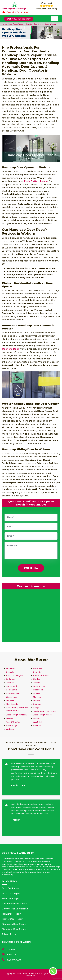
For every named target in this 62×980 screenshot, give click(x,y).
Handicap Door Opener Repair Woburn (41, 24)
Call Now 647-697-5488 (19, 19)
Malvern (37, 697)
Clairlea (36, 679)
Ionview (37, 693)
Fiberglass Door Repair (14, 924)
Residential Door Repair (14, 904)
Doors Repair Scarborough (34, 973)
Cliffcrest (10, 683)
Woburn (10, 729)
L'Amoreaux (11, 697)
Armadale (37, 668)
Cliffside (37, 683)
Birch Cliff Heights (15, 676)
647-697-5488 (14, 960)
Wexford (37, 726)
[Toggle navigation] (54, 19)
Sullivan (37, 718)
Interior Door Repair (12, 919)
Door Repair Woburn (16, 24)
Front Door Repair (11, 914)
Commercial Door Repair (15, 909)
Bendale (10, 672)
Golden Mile (12, 690)
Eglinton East (39, 686)
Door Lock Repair (11, 893)
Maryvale (10, 701)
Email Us (12, 955)
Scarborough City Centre (45, 711)
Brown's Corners (41, 676)
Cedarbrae (11, 679)
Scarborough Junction (16, 715)
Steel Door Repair (11, 899)
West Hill (37, 722)
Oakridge (37, 704)
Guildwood (38, 690)
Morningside (12, 704)
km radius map (31, 616)
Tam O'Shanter (13, 722)
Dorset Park (12, 686)
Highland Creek (13, 693)
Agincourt (11, 668)
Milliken (37, 701)
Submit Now (31, 568)
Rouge (36, 708)
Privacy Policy (9, 934)
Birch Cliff (38, 672)
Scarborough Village (42, 715)
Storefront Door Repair (14, 929)
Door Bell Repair (10, 888)
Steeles (10, 718)
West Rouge (12, 726)
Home (5, 24)
